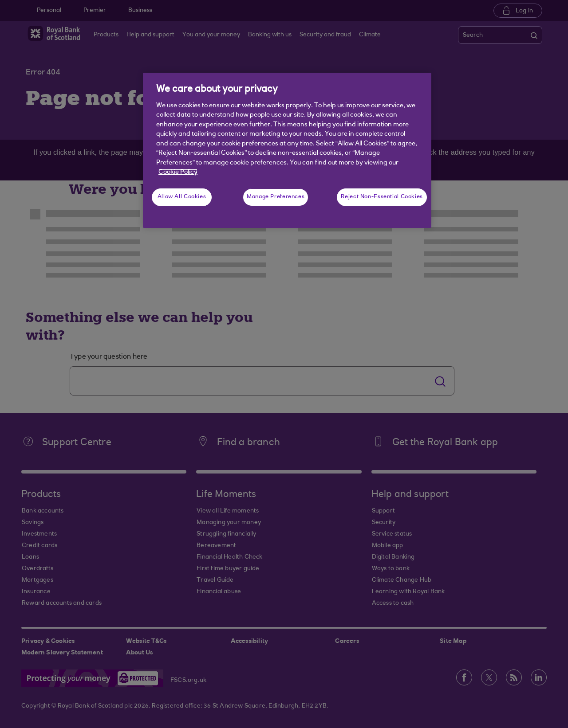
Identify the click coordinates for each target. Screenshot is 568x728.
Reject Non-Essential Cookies (382, 197)
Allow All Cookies (182, 197)
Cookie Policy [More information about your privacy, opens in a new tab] (178, 172)
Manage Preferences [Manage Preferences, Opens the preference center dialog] (276, 197)
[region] (287, 150)
